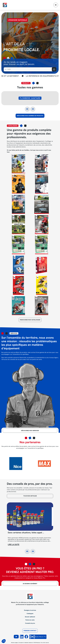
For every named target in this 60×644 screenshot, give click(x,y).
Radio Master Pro (38, 637)
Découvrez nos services (30, 431)
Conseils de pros (30, 623)
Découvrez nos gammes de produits (30, 116)
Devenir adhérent (30, 617)
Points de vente (30, 620)
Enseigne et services (30, 610)
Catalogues (30, 614)
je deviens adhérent (30, 584)
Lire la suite (14, 545)
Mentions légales (15, 643)
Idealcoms (31, 643)
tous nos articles (30, 496)
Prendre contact (30, 631)
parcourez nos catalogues (30, 320)
